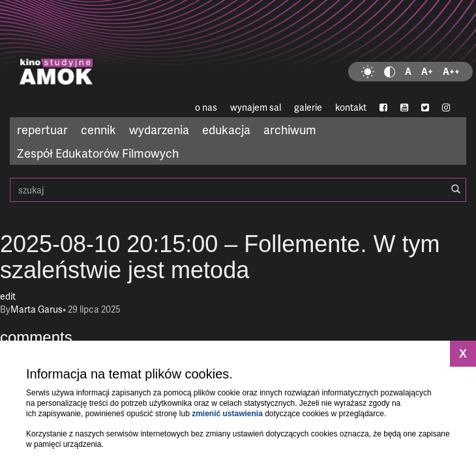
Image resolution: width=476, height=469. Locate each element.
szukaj (238, 190)
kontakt (351, 107)
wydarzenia (159, 129)
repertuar (42, 129)
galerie (308, 107)
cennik (98, 129)
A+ (427, 71)
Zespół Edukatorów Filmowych (98, 153)
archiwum (290, 129)
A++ (451, 71)
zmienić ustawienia (227, 414)
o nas (206, 107)
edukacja (226, 129)
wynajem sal (256, 107)
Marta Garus (37, 309)
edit (8, 296)
